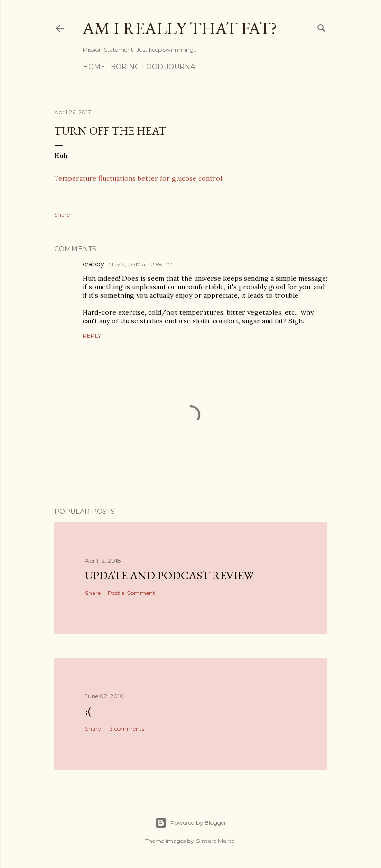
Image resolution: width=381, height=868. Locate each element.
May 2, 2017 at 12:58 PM (140, 264)
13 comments (126, 728)
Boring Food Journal (155, 67)
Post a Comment (131, 593)
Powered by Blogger (191, 823)
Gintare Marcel (216, 841)
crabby (93, 264)
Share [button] (62, 215)
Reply (92, 335)
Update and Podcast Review (169, 575)
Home (94, 67)
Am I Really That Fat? (180, 28)
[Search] (322, 26)
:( (88, 711)
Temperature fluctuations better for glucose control (138, 178)
